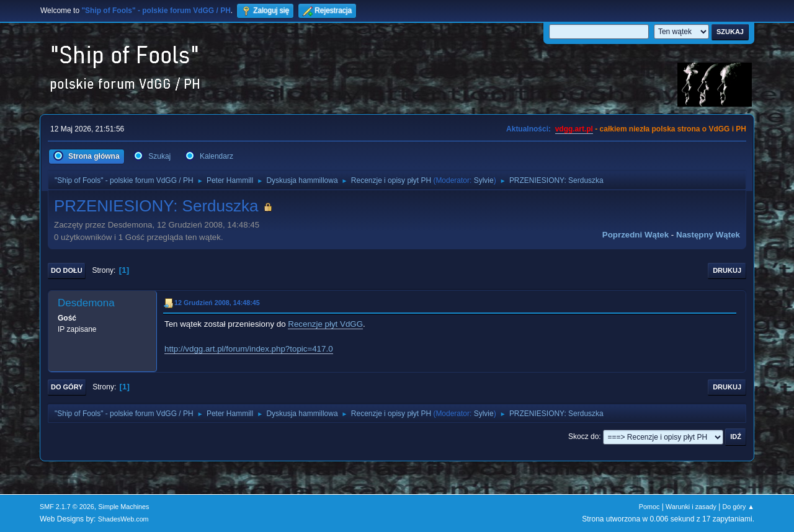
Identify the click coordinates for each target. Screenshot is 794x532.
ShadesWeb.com (123, 519)
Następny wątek (708, 235)
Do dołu (67, 270)
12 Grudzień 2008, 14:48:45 (217, 303)
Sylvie (484, 180)
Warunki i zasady (691, 507)
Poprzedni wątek (636, 235)
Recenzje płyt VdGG (325, 324)
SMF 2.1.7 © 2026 (67, 507)
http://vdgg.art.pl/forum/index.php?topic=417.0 (249, 349)
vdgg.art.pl (574, 129)
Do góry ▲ (738, 507)
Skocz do (583, 437)
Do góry (67, 387)
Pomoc (649, 507)
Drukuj (727, 270)
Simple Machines (123, 507)
